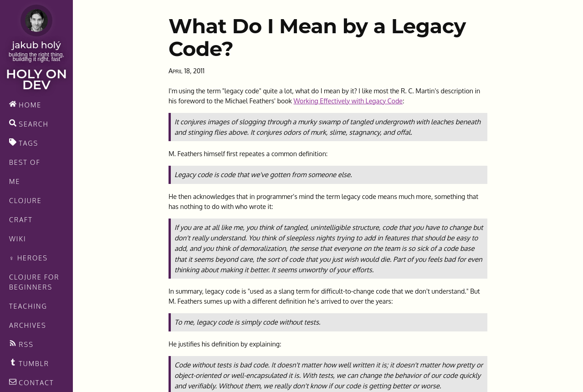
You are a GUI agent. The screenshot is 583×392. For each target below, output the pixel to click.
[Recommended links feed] (36, 363)
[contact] (36, 382)
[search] (36, 124)
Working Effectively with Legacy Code (348, 101)
